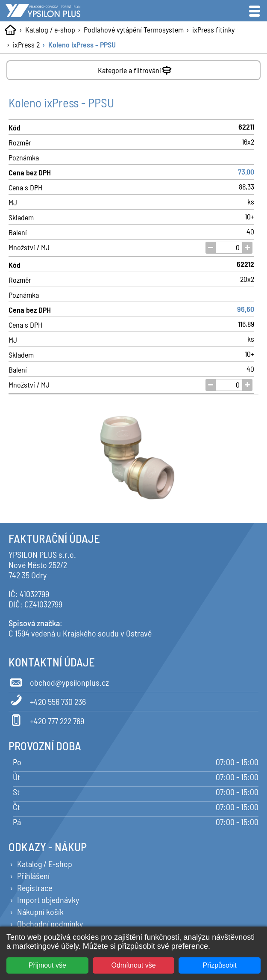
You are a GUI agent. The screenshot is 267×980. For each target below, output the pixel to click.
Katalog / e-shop (50, 30)
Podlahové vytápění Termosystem (134, 30)
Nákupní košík (40, 912)
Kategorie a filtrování (136, 69)
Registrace (35, 888)
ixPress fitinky (213, 30)
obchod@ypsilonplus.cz (59, 681)
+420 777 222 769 (46, 719)
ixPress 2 (26, 44)
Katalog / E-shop (45, 864)
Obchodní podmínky (50, 924)
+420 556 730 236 (47, 700)
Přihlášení (33, 876)
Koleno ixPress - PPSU (82, 44)
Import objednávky (48, 900)
